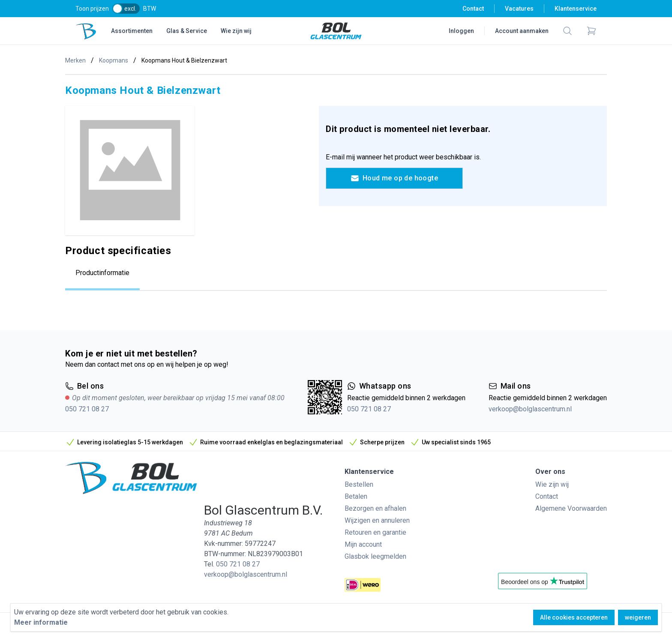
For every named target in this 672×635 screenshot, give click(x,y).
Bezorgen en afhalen (375, 508)
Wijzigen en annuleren (377, 520)
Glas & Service (187, 31)
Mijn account (363, 544)
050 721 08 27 (87, 409)
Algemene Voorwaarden (571, 508)
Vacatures (519, 9)
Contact (473, 9)
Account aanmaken (522, 31)
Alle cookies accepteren (574, 617)
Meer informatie (41, 622)
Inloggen (461, 31)
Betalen (356, 496)
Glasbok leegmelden (375, 556)
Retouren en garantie (375, 532)
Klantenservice (576, 9)
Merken (75, 60)
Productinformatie (102, 273)
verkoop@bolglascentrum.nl (530, 409)
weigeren (638, 617)
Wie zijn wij (236, 31)
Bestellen (359, 484)
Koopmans (114, 60)
